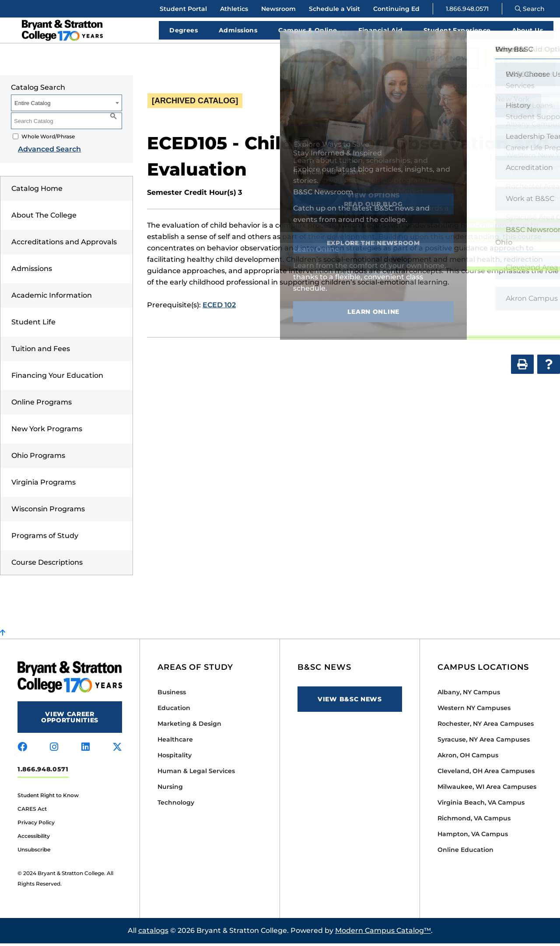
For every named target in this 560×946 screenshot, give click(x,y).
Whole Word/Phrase (48, 139)
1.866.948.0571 (467, 9)
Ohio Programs (38, 458)
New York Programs (47, 431)
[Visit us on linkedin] (86, 750)
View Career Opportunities (70, 720)
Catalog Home (37, 191)
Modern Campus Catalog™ (383, 933)
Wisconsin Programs (48, 512)
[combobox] (472, 88)
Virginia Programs (44, 485)
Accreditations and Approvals (64, 244)
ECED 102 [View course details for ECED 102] (219, 308)
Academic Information (52, 298)
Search (530, 9)
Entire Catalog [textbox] (32, 106)
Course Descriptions (47, 565)
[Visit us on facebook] (22, 750)
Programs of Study (45, 538)
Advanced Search (42, 152)
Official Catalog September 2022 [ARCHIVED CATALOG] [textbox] (460, 89)
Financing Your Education (57, 378)
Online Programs (42, 405)
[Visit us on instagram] (54, 750)
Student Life (33, 325)
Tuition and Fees (41, 351)
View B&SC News (350, 702)
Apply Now (447, 61)
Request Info (520, 61)
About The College (44, 218)
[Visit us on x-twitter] (117, 750)
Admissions (32, 271)
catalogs (153, 933)
